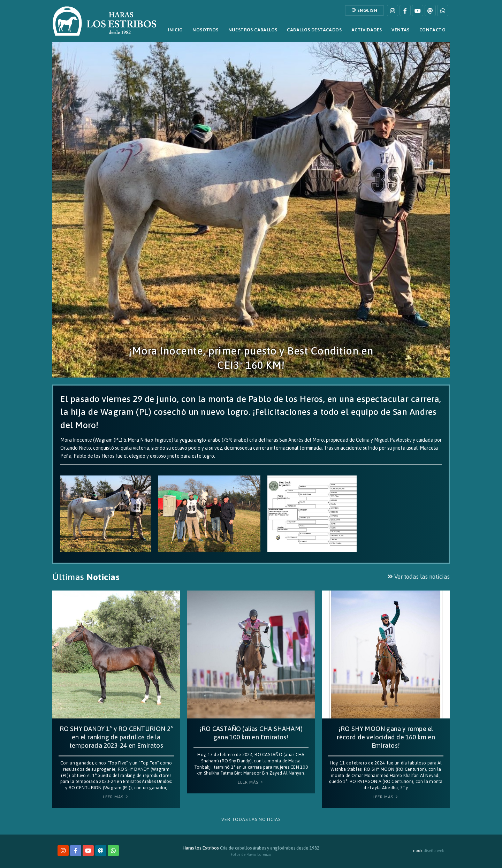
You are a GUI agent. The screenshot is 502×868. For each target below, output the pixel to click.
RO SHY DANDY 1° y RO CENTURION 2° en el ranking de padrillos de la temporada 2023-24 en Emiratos (116, 737)
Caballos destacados (314, 30)
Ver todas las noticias (419, 577)
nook (418, 850)
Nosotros (205, 30)
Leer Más (116, 797)
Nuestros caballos (253, 30)
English (365, 10)
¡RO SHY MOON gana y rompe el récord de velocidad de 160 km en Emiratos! (386, 737)
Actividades (367, 30)
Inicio (175, 30)
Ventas (400, 30)
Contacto (432, 30)
